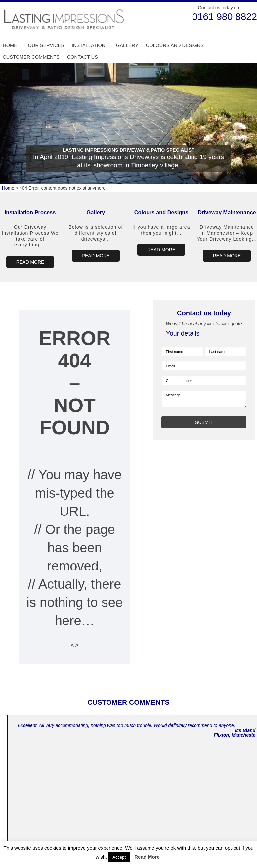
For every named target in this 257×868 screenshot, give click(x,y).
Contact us (83, 57)
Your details (183, 333)
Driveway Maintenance (227, 212)
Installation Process (30, 212)
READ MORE (30, 262)
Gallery (127, 45)
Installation (88, 45)
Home (10, 45)
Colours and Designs (175, 45)
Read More (147, 857)
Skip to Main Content (0, 2)
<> (75, 645)
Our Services (46, 45)
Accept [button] (119, 857)
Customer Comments (31, 57)
